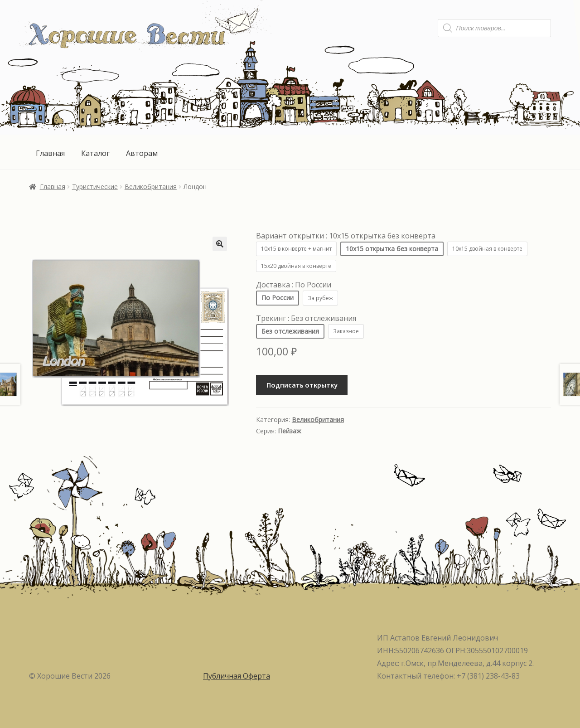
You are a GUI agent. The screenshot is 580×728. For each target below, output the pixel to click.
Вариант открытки (346, 236)
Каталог (95, 153)
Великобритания (151, 187)
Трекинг (306, 318)
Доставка (294, 285)
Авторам (142, 153)
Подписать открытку (302, 385)
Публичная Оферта (237, 676)
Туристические (95, 187)
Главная (50, 153)
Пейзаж (290, 431)
